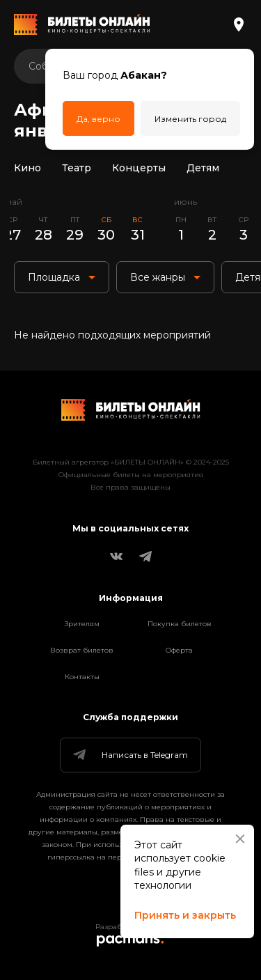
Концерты (139, 168)
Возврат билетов (82, 650)
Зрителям (82, 624)
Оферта (179, 650)
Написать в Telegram (129, 755)
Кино (27, 168)
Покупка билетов (180, 624)
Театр (77, 168)
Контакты (82, 677)
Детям (203, 168)
